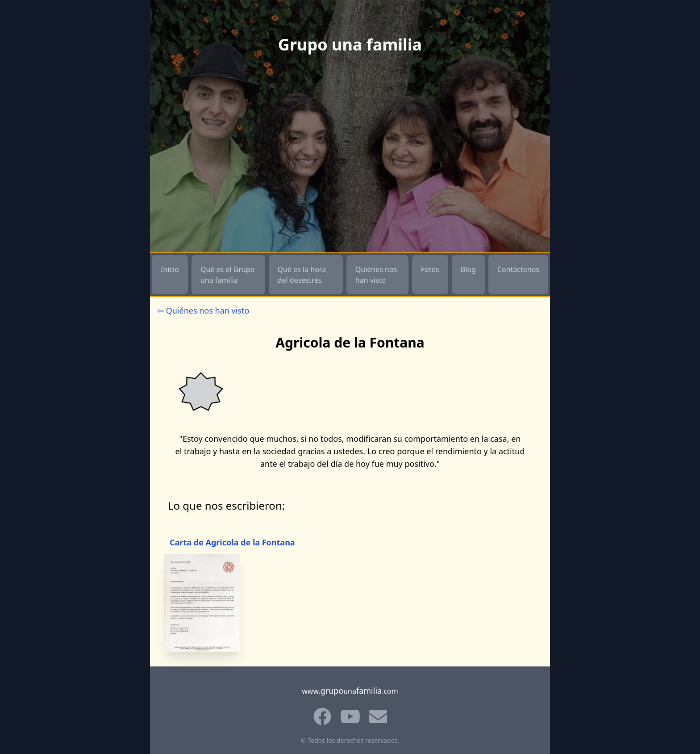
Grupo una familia (350, 45)
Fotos (430, 269)
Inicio (170, 269)
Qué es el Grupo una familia (227, 275)
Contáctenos (518, 269)
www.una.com (350, 691)
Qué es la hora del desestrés (302, 275)
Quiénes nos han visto (376, 275)
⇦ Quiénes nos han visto (203, 310)
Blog (468, 269)
